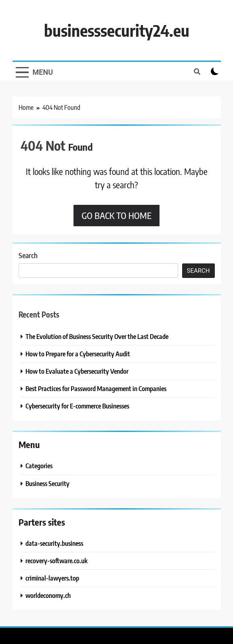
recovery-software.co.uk (57, 561)
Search (28, 255)
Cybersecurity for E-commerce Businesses (77, 406)
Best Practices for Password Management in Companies (96, 388)
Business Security (47, 483)
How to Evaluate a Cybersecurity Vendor (77, 371)
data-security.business (54, 543)
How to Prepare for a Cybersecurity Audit (78, 354)
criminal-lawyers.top (52, 578)
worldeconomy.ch (48, 595)
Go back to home (116, 215)
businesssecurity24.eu (117, 30)
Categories (39, 466)
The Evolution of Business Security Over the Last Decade (97, 336)
